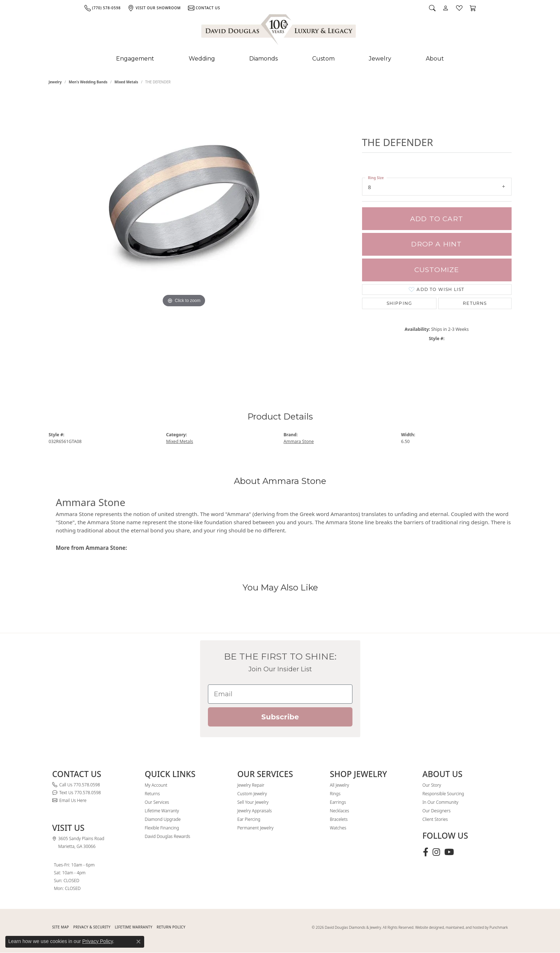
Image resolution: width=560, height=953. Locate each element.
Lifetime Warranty (162, 811)
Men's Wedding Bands (88, 82)
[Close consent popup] (138, 942)
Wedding (202, 59)
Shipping (399, 303)
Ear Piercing (249, 819)
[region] (184, 238)
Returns (475, 303)
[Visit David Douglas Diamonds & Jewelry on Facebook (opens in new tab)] (426, 852)
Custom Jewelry (252, 794)
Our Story (432, 785)
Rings (335, 794)
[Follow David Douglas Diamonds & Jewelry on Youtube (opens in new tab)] (449, 852)
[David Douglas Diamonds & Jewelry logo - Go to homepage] (279, 31)
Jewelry (380, 59)
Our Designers (437, 811)
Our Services (157, 802)
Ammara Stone (299, 441)
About (435, 59)
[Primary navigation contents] (280, 59)
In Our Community (441, 802)
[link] (103, 8)
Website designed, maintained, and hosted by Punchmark (461, 927)
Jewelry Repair (251, 785)
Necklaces (340, 811)
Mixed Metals (127, 82)
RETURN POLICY (171, 927)
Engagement (135, 59)
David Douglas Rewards (168, 836)
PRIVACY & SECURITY (92, 927)
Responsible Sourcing (443, 794)
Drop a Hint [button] (436, 244)
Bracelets (339, 819)
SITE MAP (61, 927)
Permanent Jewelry (256, 828)
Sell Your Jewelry (253, 802)
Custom (323, 59)
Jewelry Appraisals (255, 811)
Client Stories (435, 819)
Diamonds (263, 59)
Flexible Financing (162, 828)
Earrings (338, 802)
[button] (432, 8)
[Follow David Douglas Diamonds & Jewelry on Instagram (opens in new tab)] (436, 852)
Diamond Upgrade (163, 819)
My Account (156, 785)
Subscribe (280, 717)
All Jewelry (340, 785)
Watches (338, 828)
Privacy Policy (98, 941)
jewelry (55, 82)
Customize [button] (437, 270)
